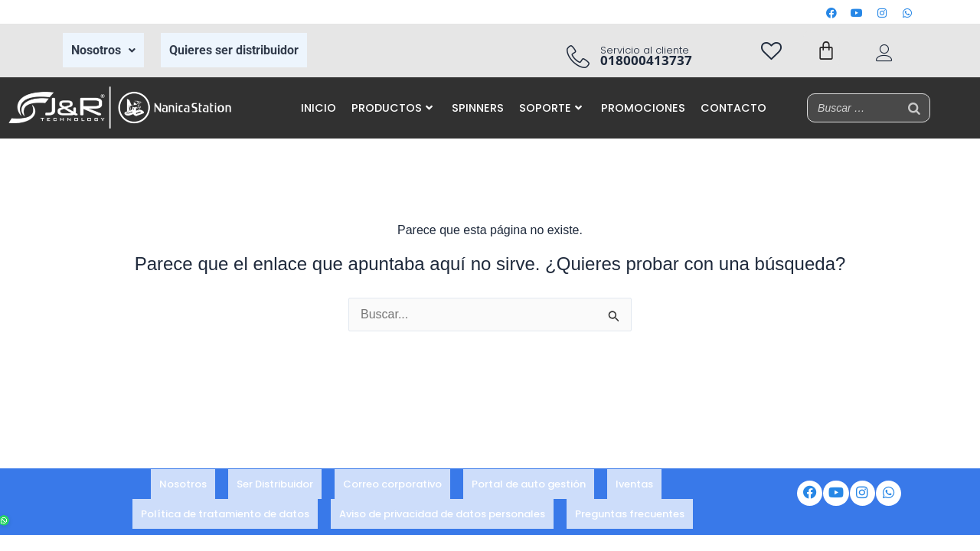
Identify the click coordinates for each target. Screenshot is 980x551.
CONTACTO (733, 108)
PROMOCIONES (643, 108)
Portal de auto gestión (529, 489)
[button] (103, 51)
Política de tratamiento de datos (225, 509)
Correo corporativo (392, 489)
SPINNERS (478, 108)
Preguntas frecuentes (630, 509)
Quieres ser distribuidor (234, 50)
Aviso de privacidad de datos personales (442, 509)
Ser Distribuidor (275, 489)
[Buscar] (914, 108)
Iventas (634, 489)
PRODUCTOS (392, 108)
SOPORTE (550, 108)
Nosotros (103, 50)
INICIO (318, 108)
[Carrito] (826, 51)
